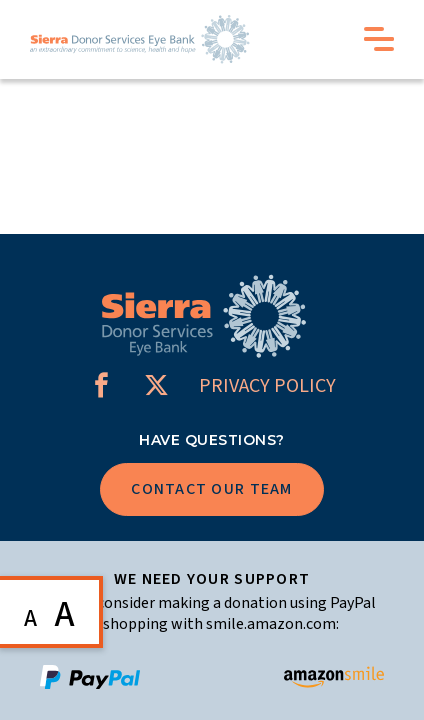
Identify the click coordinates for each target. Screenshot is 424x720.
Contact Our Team (211, 489)
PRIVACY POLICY (267, 386)
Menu (379, 39)
